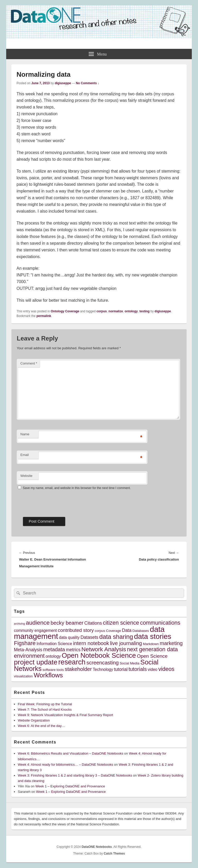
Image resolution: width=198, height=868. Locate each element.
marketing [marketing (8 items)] (171, 643)
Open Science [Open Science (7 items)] (152, 656)
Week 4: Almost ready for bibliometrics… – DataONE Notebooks (65, 765)
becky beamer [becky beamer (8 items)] (67, 623)
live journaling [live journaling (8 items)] (126, 643)
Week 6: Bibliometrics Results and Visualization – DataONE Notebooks (71, 753)
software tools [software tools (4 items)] (53, 670)
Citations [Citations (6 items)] (93, 623)
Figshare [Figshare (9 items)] (25, 643)
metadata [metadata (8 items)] (54, 649)
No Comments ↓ (88, 83)
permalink (44, 316)
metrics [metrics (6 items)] (73, 650)
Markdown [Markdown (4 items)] (151, 644)
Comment (29, 363)
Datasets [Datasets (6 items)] (89, 637)
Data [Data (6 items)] (127, 630)
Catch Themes (114, 854)
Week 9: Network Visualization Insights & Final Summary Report (65, 715)
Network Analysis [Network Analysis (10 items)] (104, 649)
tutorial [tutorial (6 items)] (121, 669)
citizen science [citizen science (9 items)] (121, 623)
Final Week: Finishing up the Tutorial (45, 704)
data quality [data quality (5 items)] (69, 637)
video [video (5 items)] (152, 669)
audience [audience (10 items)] (38, 623)
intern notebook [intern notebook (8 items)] (91, 643)
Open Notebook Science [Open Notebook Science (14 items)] (99, 655)
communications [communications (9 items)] (160, 623)
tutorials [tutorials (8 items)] (138, 669)
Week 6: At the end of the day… (41, 726)
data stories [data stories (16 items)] (153, 636)
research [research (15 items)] (72, 662)
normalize (116, 311)
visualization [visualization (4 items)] (23, 676)
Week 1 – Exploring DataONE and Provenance (70, 786)
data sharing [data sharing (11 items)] (116, 637)
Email (25, 455)
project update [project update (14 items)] (36, 662)
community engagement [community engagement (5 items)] (35, 630)
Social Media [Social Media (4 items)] (130, 663)
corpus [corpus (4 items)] (100, 631)
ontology (131, 311)
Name (25, 434)
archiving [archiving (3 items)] (19, 624)
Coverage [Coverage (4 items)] (113, 631)
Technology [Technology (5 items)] (103, 669)
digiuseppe (63, 83)
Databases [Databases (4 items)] (141, 631)
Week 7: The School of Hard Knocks (45, 710)
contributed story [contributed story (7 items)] (76, 630)
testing (145, 311)
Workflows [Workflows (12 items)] (48, 675)
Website (26, 476)
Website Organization (34, 720)
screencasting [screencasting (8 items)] (102, 663)
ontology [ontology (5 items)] (53, 656)
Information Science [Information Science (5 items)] (54, 644)
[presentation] (56, 502)
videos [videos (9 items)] (166, 669)
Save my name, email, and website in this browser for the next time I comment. (77, 488)
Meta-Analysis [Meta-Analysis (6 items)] (28, 650)
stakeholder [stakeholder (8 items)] (78, 669)
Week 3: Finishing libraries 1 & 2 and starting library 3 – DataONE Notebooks (75, 775)
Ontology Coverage (65, 311)
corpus (102, 311)
